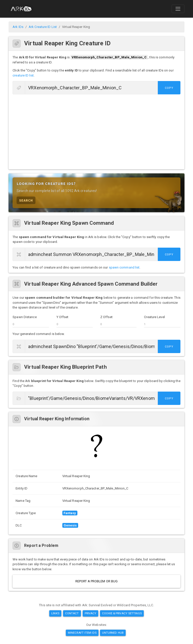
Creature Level (154, 317)
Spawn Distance (25, 317)
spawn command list (124, 267)
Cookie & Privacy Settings (122, 613)
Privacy (91, 613)
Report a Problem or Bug (96, 581)
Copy (169, 88)
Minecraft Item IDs (82, 633)
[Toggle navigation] (178, 9)
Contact (72, 613)
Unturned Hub (113, 633)
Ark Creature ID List (43, 27)
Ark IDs (18, 27)
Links (55, 613)
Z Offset (106, 317)
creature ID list (23, 75)
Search (26, 200)
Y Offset (63, 317)
